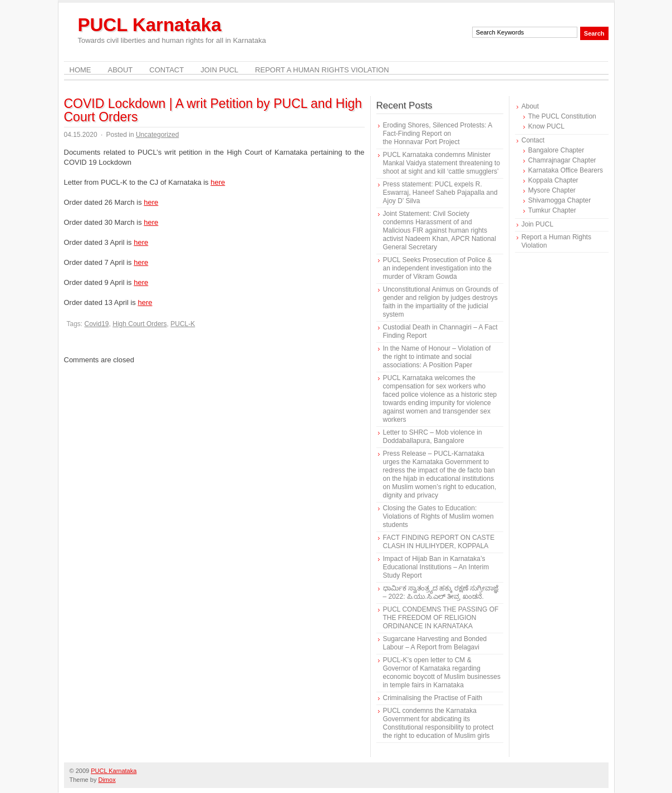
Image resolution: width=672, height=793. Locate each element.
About (121, 70)
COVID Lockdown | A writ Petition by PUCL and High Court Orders (213, 110)
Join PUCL (219, 70)
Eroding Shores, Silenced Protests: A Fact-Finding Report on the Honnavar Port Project (438, 134)
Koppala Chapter (553, 180)
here (218, 182)
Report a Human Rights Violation (322, 70)
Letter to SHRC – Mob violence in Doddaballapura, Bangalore (433, 437)
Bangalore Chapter (556, 150)
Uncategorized (157, 135)
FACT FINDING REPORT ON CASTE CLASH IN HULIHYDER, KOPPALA (439, 542)
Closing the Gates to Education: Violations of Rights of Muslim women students (438, 516)
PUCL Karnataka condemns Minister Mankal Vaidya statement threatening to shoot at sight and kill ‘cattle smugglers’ (442, 163)
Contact (166, 70)
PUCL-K (183, 324)
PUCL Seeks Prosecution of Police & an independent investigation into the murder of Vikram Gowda (438, 268)
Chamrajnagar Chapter (562, 160)
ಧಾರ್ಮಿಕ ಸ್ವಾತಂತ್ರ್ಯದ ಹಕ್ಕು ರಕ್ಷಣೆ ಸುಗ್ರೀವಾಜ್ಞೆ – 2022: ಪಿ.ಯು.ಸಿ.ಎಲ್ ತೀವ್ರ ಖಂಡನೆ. (441, 592)
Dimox (107, 780)
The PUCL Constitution (562, 116)
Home (80, 70)
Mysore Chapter (552, 190)
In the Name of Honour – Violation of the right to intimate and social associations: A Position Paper (437, 357)
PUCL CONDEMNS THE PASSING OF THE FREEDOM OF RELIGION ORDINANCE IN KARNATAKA (441, 618)
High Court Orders (139, 324)
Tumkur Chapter (552, 210)
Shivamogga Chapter (560, 200)
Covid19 (97, 324)
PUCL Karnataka (150, 25)
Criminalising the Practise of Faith (433, 698)
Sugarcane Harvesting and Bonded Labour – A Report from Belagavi (435, 643)
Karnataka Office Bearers (566, 170)
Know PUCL (546, 126)
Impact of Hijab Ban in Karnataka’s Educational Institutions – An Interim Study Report (436, 567)
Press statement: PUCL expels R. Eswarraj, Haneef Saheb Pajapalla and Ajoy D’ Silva (440, 193)
